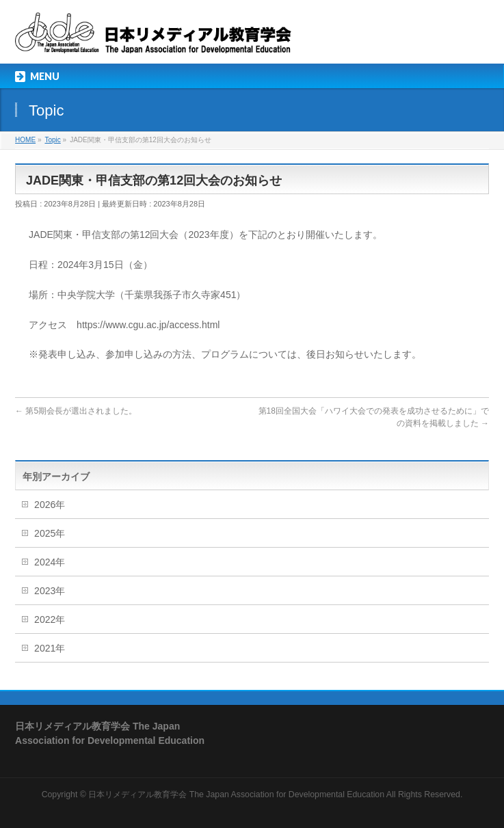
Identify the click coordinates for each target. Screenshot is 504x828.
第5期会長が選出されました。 (76, 411)
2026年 (50, 505)
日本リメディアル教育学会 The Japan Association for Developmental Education (236, 794)
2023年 (50, 591)
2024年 (50, 562)
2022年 (50, 619)
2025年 (50, 533)
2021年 (50, 648)
